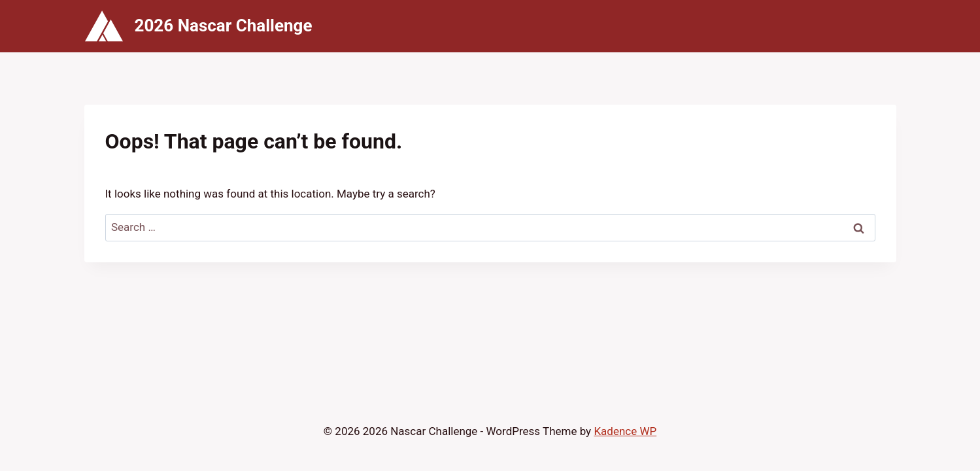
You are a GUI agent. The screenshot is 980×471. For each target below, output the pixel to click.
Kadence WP (625, 431)
